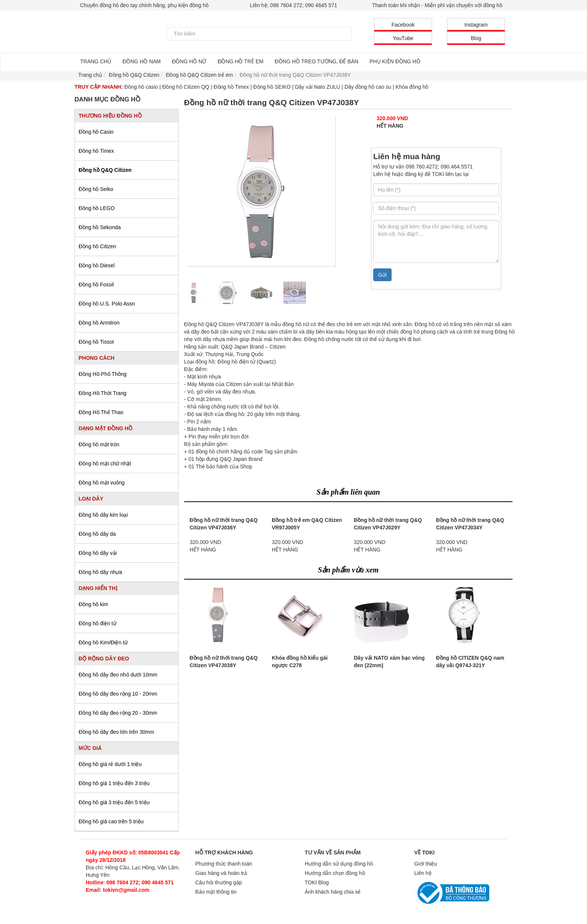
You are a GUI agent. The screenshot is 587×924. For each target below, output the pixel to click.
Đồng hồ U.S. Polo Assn (107, 304)
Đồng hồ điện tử (98, 623)
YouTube (403, 38)
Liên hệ (423, 873)
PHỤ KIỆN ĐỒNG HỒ (395, 61)
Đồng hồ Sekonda (100, 227)
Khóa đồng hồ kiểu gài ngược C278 (300, 662)
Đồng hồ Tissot (96, 342)
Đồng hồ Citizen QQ (186, 87)
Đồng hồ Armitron (99, 323)
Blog (476, 38)
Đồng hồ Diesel (97, 265)
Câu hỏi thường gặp (219, 882)
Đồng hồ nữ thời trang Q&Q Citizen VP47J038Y (224, 662)
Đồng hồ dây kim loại (103, 515)
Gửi (382, 275)
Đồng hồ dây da (97, 534)
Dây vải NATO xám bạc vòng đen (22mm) (389, 662)
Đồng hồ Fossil (96, 285)
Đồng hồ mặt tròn (99, 444)
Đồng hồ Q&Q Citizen (105, 170)
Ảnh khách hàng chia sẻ (333, 892)
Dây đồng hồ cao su (368, 87)
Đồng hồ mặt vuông (102, 483)
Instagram (476, 25)
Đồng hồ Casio (96, 132)
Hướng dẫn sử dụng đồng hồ (339, 864)
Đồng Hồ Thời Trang (102, 393)
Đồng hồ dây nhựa (100, 572)
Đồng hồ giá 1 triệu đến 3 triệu (114, 783)
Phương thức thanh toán (224, 864)
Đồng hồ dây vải (98, 553)
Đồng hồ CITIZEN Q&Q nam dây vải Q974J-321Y (470, 662)
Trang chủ (90, 75)
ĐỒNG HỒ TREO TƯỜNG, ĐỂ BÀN (317, 61)
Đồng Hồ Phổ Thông (103, 374)
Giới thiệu (426, 864)
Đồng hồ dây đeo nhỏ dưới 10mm (118, 675)
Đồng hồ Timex (231, 87)
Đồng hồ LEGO (97, 208)
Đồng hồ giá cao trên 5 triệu (111, 821)
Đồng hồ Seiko (96, 189)
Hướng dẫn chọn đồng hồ (335, 873)
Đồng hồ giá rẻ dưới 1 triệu (110, 764)
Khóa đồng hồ (412, 87)
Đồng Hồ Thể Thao (101, 412)
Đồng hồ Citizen (97, 246)
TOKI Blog (317, 882)
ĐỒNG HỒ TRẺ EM (240, 61)
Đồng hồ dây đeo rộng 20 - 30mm (118, 713)
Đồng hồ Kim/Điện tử (103, 642)
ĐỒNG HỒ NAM (142, 61)
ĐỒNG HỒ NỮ (189, 61)
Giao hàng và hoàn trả (221, 873)
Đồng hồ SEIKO (272, 87)
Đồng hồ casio (141, 87)
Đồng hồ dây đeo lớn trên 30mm (116, 732)
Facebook (403, 25)
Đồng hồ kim (93, 604)
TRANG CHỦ (96, 61)
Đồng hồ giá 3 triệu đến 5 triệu (114, 802)
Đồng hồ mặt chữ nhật (105, 463)
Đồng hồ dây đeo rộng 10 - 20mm (118, 694)
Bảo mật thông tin (216, 892)
